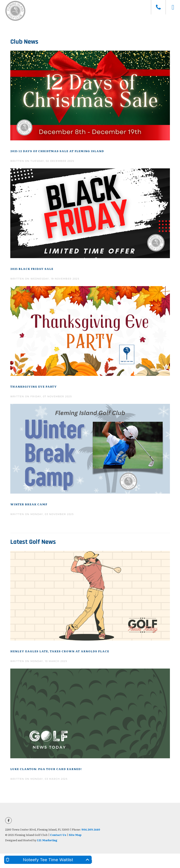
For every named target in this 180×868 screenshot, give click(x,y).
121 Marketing (47, 840)
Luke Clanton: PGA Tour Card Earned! (46, 769)
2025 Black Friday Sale (32, 269)
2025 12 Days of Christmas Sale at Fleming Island (57, 151)
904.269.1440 (91, 829)
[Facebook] (8, 820)
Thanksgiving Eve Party (34, 386)
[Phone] (158, 7)
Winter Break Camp (29, 504)
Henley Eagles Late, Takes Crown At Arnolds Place (60, 651)
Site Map (75, 835)
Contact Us (58, 835)
